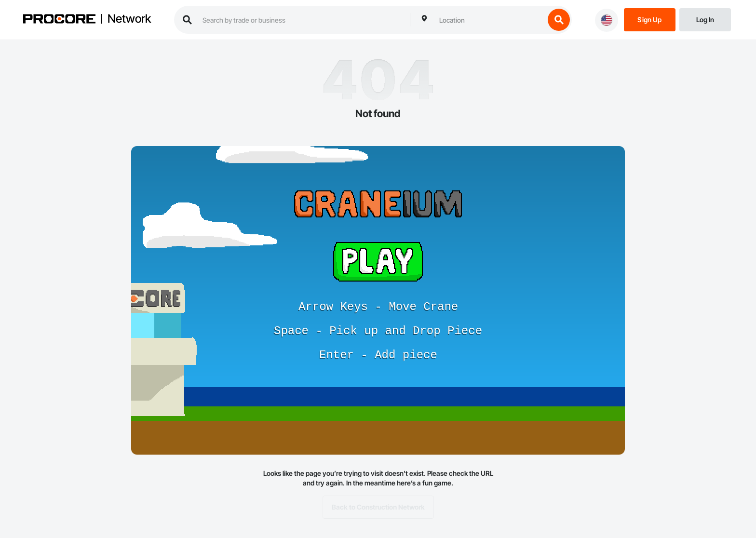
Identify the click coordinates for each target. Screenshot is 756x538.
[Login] (705, 19)
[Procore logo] (59, 20)
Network (129, 19)
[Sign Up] (650, 19)
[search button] (559, 20)
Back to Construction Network (378, 507)
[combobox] (489, 20)
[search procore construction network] (301, 20)
